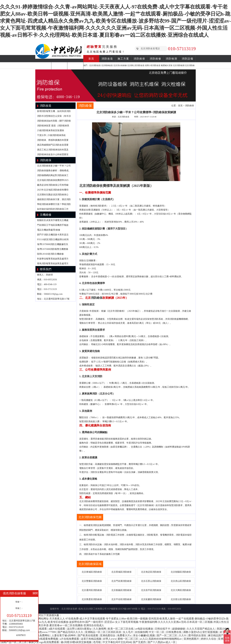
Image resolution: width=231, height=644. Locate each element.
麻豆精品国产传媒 (219, 635)
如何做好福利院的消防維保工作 (53, 209)
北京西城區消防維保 (121, 572)
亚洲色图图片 (192, 639)
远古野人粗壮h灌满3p (80, 629)
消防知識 (43, 66)
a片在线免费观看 (70, 639)
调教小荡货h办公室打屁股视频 (201, 632)
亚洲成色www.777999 (44, 632)
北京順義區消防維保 (121, 590)
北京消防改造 (95, 65)
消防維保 (139, 59)
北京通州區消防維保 (92, 590)
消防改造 (107, 59)
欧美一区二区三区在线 (121, 629)
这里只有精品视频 (91, 639)
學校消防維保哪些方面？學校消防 (54, 204)
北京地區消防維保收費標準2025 (53, 180)
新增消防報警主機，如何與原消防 (54, 111)
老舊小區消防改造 (153, 65)
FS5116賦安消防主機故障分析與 (53, 239)
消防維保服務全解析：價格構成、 (54, 171)
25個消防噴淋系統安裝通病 (51, 130)
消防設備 (188, 59)
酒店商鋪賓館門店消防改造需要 (53, 145)
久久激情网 (100, 629)
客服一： (19, 602)
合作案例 (59, 66)
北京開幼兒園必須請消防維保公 (53, 195)
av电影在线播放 (144, 629)
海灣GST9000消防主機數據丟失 (53, 244)
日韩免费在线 (174, 632)
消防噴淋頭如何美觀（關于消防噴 (54, 121)
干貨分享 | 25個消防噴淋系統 (51, 135)
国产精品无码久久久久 (71, 632)
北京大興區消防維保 (181, 590)
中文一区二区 (157, 632)
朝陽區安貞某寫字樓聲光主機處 (53, 220)
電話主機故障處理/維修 (49, 230)
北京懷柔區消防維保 (92, 599)
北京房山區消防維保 (181, 581)
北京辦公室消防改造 (136, 65)
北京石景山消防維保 (151, 581)
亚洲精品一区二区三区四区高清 (103, 632)
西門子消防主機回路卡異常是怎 (53, 235)
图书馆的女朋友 (198, 635)
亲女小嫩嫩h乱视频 (144, 635)
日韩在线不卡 (163, 629)
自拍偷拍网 (141, 632)
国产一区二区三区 (167, 635)
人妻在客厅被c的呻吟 (64, 635)
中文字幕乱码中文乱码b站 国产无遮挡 (124, 642)
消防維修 (155, 59)
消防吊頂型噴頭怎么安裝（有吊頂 (54, 116)
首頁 (91, 59)
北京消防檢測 (179, 65)
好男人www (110, 639)
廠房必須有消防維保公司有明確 (53, 185)
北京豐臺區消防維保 (92, 581)
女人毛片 (128, 632)
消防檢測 (171, 59)
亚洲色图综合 (108, 635)
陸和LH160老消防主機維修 (50, 254)
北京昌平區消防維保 (151, 590)
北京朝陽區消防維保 (181, 572)
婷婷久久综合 (209, 639)
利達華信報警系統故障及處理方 (53, 259)
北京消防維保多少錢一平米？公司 (54, 166)
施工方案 (123, 59)
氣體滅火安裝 (167, 65)
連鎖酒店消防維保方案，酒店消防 (54, 199)
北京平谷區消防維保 (121, 599)
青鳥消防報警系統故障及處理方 (53, 264)
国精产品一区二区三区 (14, 642)
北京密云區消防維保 (181, 599)
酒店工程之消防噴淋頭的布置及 (53, 150)
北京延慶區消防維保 (151, 599)
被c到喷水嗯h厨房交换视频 (76, 642)
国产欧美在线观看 (88, 635)
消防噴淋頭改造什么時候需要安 (53, 155)
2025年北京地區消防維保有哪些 (53, 190)
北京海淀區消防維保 (151, 572)
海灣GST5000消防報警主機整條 (53, 249)
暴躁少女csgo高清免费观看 (44, 642)
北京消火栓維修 (120, 65)
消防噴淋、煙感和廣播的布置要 (53, 140)
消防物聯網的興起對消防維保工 (53, 175)
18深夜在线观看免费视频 (44, 639)
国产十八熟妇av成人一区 (162, 642)
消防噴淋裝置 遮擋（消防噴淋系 (53, 126)
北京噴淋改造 (107, 65)
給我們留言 (21, 635)
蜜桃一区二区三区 (128, 639)
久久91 (183, 635)
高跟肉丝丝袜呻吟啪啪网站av (165, 639)
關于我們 (75, 66)
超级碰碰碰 (179, 629)
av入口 (144, 639)
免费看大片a (124, 635)
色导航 (97, 642)
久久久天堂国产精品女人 (201, 629)
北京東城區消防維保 (92, 572)
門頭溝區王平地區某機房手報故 (53, 225)
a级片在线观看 (57, 629)
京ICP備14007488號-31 (129, 609)
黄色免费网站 (42, 635)
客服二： (19, 608)
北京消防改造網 (69, 609)
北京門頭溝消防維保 (121, 581)
